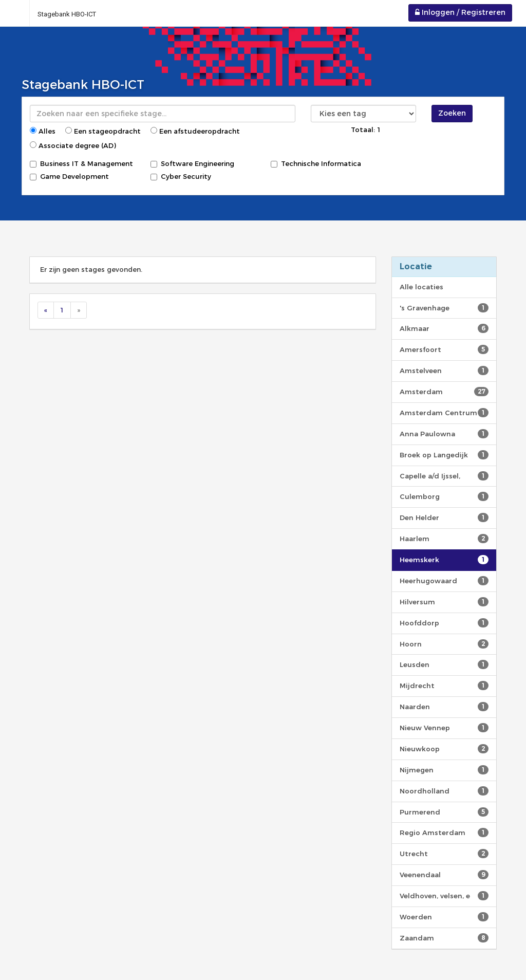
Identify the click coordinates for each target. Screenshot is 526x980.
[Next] (79, 310)
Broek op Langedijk (444, 455)
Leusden (444, 664)
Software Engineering (192, 163)
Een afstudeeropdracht (195, 131)
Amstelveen (444, 371)
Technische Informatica (316, 163)
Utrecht (444, 854)
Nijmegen (444, 770)
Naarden (444, 707)
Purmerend (444, 812)
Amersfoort (444, 349)
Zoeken (452, 113)
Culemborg (444, 496)
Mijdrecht (444, 686)
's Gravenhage (444, 308)
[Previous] (46, 310)
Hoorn (444, 644)
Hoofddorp (444, 623)
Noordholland (444, 791)
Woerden (444, 917)
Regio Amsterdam (444, 833)
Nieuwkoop (444, 749)
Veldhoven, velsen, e (444, 896)
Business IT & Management (81, 163)
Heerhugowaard (444, 581)
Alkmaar (444, 328)
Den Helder (444, 517)
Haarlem (444, 539)
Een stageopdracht (103, 131)
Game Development (69, 176)
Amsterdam (444, 392)
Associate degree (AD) (73, 145)
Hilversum (444, 602)
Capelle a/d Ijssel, (444, 476)
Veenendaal (444, 875)
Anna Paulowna (444, 434)
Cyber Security (181, 176)
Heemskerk (444, 560)
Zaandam (444, 938)
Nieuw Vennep (444, 728)
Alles (43, 131)
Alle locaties (421, 287)
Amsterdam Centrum (444, 413)
